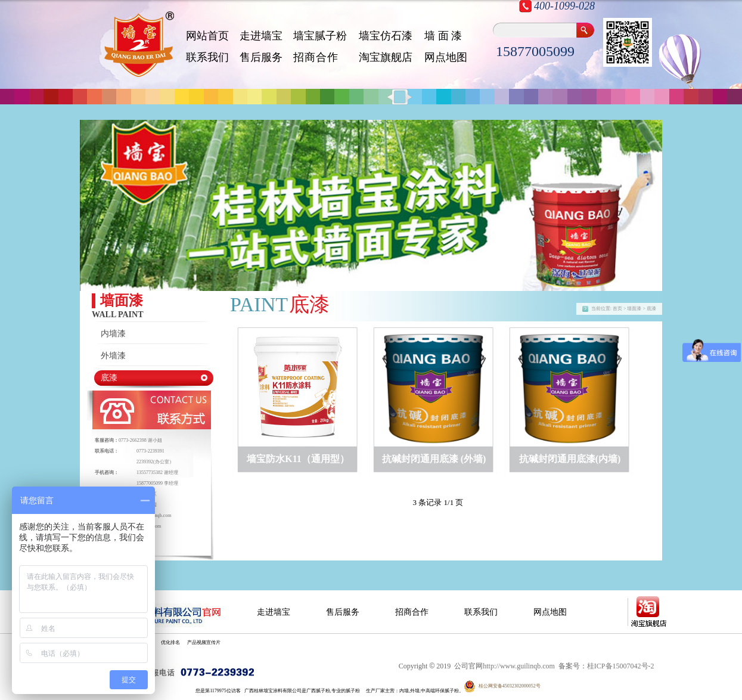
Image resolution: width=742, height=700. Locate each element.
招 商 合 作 (315, 57)
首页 (617, 309)
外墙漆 (113, 356)
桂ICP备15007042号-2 (621, 666)
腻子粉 (353, 691)
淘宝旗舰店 (386, 57)
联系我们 (207, 57)
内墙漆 (113, 334)
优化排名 (170, 642)
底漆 (109, 378)
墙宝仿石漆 (386, 36)
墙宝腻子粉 (320, 36)
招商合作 (412, 612)
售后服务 (261, 57)
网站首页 (207, 36)
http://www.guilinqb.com (519, 666)
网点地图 (446, 57)
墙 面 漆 (443, 36)
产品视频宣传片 (204, 642)
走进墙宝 (261, 36)
